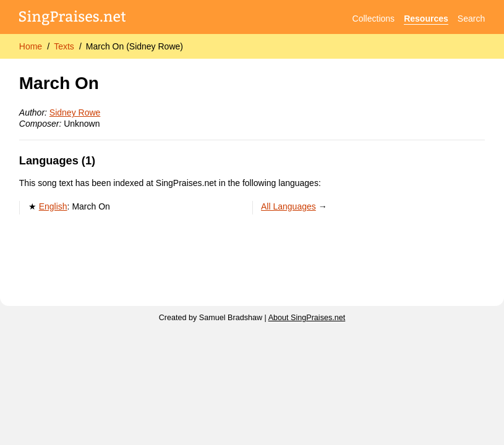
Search (471, 19)
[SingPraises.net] (73, 19)
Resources (426, 19)
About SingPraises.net (307, 318)
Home (31, 46)
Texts (64, 46)
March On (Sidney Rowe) (135, 46)
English (53, 206)
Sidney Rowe (75, 112)
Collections (374, 19)
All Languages (288, 206)
